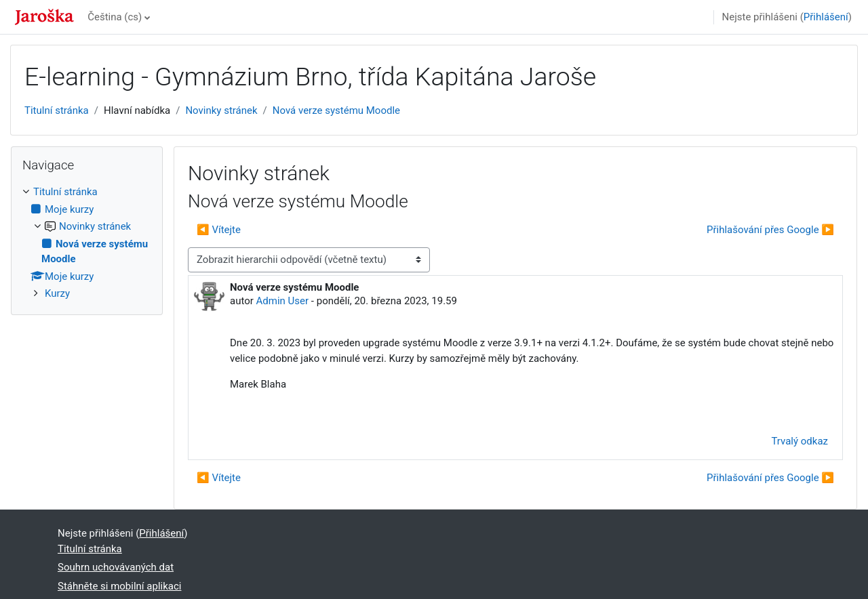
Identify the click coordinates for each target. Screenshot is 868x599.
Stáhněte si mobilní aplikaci (119, 586)
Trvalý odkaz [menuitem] (800, 441)
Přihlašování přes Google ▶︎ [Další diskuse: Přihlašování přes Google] (770, 230)
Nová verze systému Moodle (336, 110)
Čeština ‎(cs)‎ (115, 17)
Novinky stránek (221, 110)
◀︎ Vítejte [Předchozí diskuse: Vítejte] (219, 230)
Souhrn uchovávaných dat (116, 567)
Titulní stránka (57, 110)
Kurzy (57, 293)
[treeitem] (87, 243)
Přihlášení (826, 17)
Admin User (283, 301)
